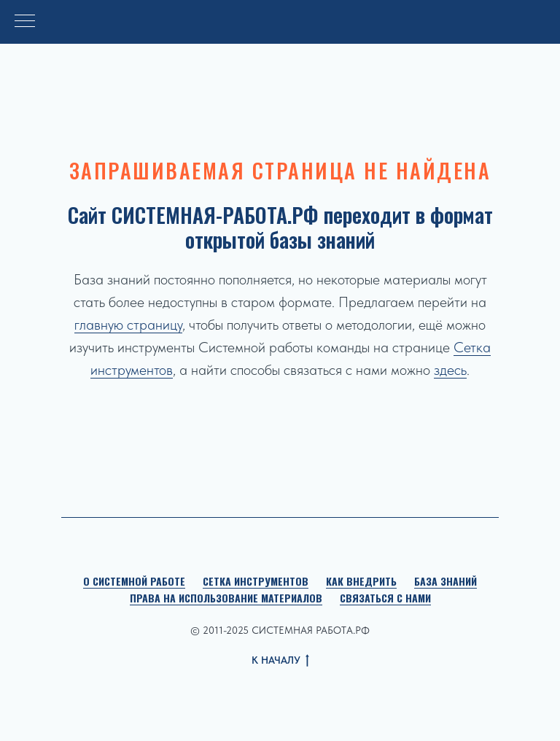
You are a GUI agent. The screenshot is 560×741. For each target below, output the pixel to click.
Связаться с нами (385, 598)
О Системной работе (134, 581)
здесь (450, 370)
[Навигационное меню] (25, 22)
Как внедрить (361, 581)
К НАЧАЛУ (280, 661)
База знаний (446, 581)
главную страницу (128, 325)
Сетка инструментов (256, 581)
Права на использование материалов (226, 598)
